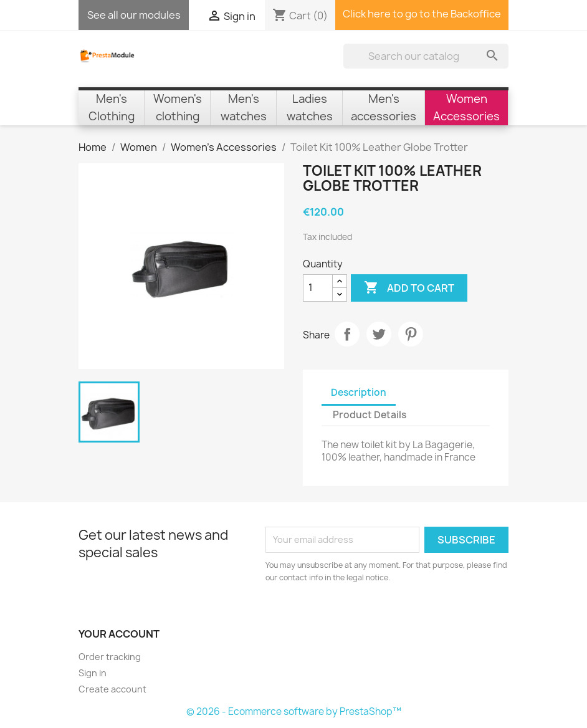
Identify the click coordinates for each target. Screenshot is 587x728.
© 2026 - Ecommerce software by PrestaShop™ (294, 711)
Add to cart (409, 288)
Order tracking (110, 657)
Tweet (379, 334)
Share (347, 334)
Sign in (93, 673)
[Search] (426, 56)
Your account (119, 634)
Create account (112, 689)
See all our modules (134, 15)
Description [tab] (359, 392)
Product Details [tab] (370, 415)
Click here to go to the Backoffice (422, 14)
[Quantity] (318, 288)
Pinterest (411, 334)
